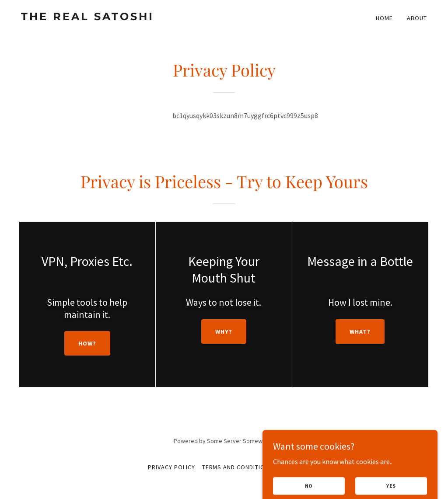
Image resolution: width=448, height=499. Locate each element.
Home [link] (384, 18)
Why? (224, 332)
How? (87, 343)
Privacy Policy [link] (171, 467)
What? (360, 332)
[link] (119, 17)
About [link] (417, 18)
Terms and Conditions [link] (238, 467)
